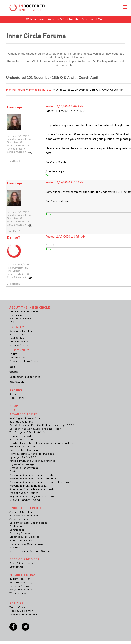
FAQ (12, 322)
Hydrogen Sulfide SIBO (23, 457)
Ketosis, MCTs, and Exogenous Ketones (32, 461)
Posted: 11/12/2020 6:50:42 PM (65, 106)
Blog (12, 367)
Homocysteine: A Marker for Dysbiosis (32, 454)
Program (17, 327)
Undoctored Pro (19, 341)
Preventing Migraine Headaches (29, 486)
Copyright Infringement (23, 614)
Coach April (16, 107)
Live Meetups (17, 357)
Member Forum (15, 90)
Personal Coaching (21, 582)
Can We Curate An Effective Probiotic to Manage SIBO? (42, 425)
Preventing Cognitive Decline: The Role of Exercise (40, 482)
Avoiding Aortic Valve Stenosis (27, 418)
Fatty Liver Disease (21, 540)
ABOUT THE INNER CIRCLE (30, 308)
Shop (14, 406)
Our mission (17, 315)
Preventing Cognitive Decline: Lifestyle (33, 475)
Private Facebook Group (24, 361)
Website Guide (18, 593)
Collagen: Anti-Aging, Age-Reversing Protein (35, 429)
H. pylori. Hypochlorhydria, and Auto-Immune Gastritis (41, 443)
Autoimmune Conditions (24, 515)
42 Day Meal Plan (20, 579)
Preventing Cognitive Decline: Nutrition (33, 478)
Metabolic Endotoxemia (24, 468)
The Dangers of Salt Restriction (28, 432)
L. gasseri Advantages (23, 464)
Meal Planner (17, 398)
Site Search (17, 382)
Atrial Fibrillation (19, 519)
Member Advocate (20, 318)
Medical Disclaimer (21, 611)
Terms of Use (17, 607)
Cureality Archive (20, 586)
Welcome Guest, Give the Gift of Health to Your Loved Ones (65, 19)
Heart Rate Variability (22, 446)
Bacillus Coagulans (21, 422)
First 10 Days (17, 334)
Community (19, 350)
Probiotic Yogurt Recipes (24, 493)
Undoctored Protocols (30, 508)
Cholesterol (16, 526)
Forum (13, 354)
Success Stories (19, 345)
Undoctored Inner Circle (24, 311)
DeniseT (14, 237)
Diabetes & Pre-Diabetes (24, 537)
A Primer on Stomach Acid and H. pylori (33, 489)
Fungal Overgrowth (21, 436)
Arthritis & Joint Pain (21, 512)
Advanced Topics (24, 414)
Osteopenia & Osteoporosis (26, 544)
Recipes (14, 394)
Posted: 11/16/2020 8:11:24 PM (65, 182)
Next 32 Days (17, 338)
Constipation (17, 530)
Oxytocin (15, 471)
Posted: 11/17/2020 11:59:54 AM (65, 237)
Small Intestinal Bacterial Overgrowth (32, 551)
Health (15, 410)
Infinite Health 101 (40, 90)
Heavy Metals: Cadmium (24, 450)
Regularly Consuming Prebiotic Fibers (32, 496)
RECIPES (16, 390)
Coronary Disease (20, 533)
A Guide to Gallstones (23, 439)
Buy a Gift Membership (23, 563)
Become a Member (21, 331)
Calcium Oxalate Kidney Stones (28, 523)
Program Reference (21, 589)
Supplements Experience (25, 377)
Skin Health (16, 547)
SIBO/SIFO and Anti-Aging (25, 500)
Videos (14, 372)
